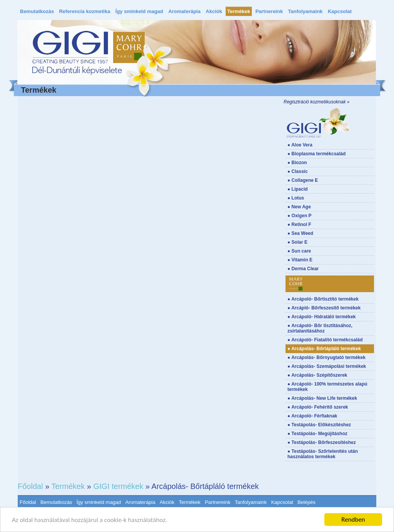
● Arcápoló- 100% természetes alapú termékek (327, 387)
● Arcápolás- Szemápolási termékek (327, 366)
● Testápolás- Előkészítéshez (319, 425)
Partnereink (269, 11)
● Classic (298, 171)
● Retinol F (299, 224)
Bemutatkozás (37, 11)
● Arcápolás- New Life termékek (322, 398)
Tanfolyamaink (306, 11)
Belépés (306, 502)
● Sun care (299, 251)
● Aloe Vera (300, 145)
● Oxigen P (300, 216)
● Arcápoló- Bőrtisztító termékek (323, 299)
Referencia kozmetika (84, 11)
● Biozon (297, 163)
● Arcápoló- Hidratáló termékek (322, 317)
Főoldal (30, 486)
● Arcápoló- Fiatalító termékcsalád (325, 340)
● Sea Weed (300, 233)
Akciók (214, 11)
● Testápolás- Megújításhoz (317, 434)
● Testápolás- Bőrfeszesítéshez (322, 442)
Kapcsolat (340, 11)
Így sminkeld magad (139, 11)
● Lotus (296, 198)
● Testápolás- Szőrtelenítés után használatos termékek (323, 454)
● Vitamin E (300, 260)
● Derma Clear (303, 269)
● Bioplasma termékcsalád (316, 154)
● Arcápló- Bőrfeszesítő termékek (324, 308)
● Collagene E (303, 180)
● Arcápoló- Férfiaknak (312, 416)
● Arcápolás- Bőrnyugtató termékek (326, 357)
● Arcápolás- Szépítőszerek (317, 375)
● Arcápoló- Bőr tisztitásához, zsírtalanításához (320, 328)
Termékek (239, 11)
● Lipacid (298, 189)
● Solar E (297, 242)
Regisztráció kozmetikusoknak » (316, 102)
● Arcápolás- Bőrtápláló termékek (324, 349)
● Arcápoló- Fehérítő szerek (318, 407)
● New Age (299, 207)
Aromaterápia (184, 11)
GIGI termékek (118, 486)
